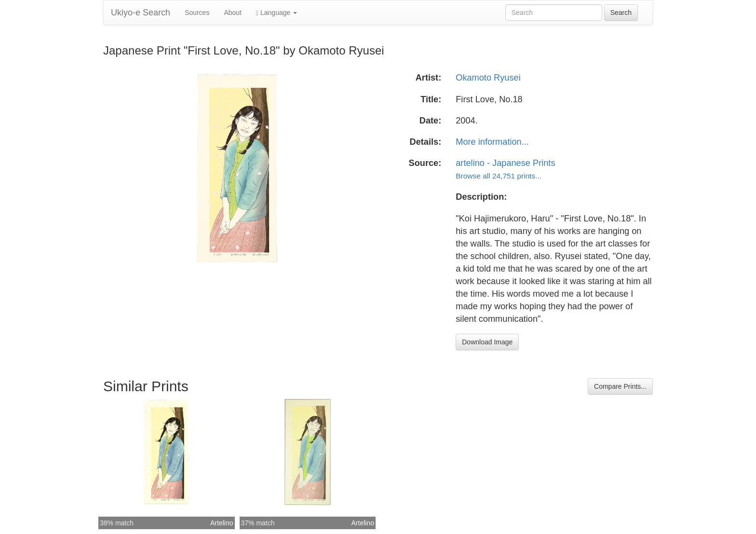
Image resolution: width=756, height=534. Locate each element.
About (233, 13)
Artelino (222, 523)
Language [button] (277, 13)
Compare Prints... (620, 386)
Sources (197, 13)
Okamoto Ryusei (488, 78)
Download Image (487, 342)
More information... (492, 142)
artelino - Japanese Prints (505, 163)
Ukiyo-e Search (141, 13)
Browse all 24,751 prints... (499, 176)
